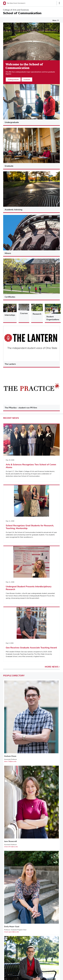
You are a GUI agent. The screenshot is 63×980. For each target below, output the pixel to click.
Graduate (27, 79)
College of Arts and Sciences (16, 10)
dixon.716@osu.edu (10, 761)
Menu (54, 20)
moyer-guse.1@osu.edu (12, 932)
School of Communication (22, 13)
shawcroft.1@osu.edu (11, 847)
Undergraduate (13, 79)
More (52, 667)
